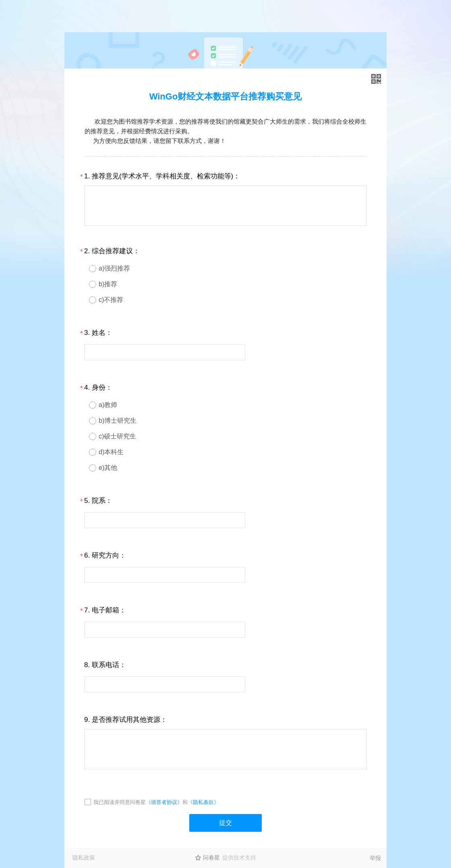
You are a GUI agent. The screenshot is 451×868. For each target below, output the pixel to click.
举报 (375, 858)
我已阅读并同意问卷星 (120, 802)
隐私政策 (84, 858)
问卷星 (211, 858)
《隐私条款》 (203, 802)
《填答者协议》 (164, 802)
